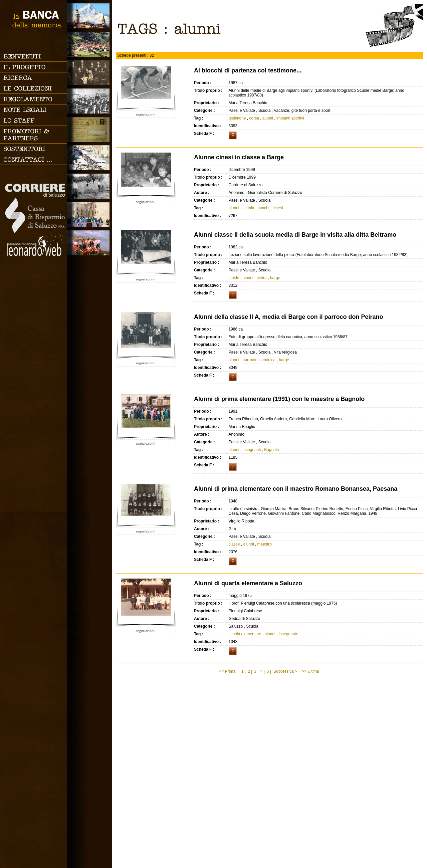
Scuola (89, 101)
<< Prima (228, 671)
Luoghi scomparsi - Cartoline (89, 129)
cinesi (278, 208)
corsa (254, 118)
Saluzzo (89, 16)
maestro (265, 544)
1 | (244, 671)
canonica (267, 360)
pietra (262, 278)
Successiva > (285, 671)
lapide (234, 278)
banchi (263, 208)
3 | (256, 671)
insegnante (289, 634)
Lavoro (89, 186)
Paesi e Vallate (89, 44)
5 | (269, 671)
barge (275, 278)
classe (234, 544)
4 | (263, 671)
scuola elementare (245, 634)
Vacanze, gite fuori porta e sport (89, 243)
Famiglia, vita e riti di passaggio (89, 73)
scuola (249, 208)
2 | (250, 671)
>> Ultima (311, 671)
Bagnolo (271, 450)
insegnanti (252, 450)
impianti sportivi (290, 118)
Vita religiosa (89, 214)
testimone (237, 118)
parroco (250, 360)
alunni (268, 118)
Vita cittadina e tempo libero (89, 158)
